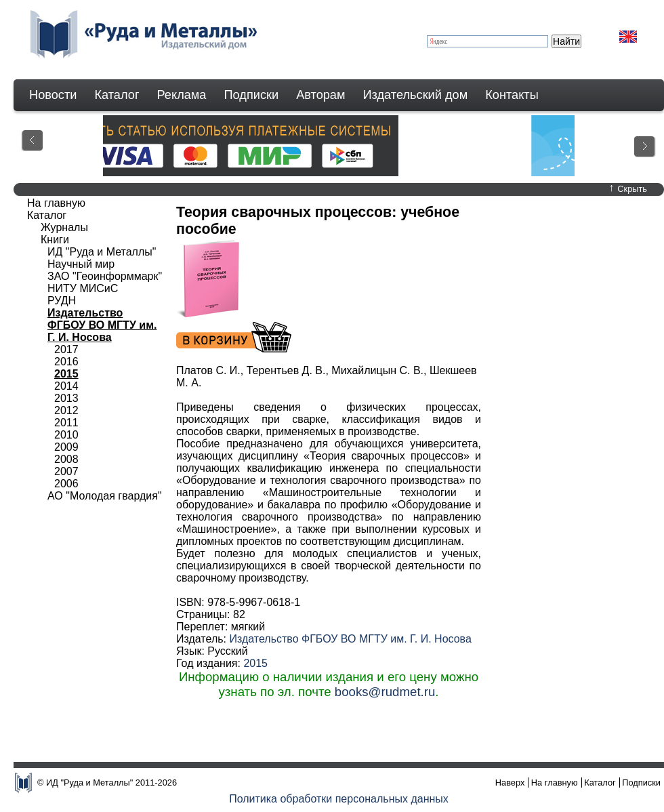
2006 (66, 484)
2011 (66, 423)
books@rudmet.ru (385, 692)
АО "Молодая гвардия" (105, 496)
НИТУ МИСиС (83, 288)
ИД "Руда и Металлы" (102, 252)
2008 (66, 459)
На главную (56, 203)
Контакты (512, 95)
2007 (66, 471)
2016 (66, 362)
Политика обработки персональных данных (339, 799)
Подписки (252, 95)
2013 (66, 398)
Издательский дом (416, 95)
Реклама (182, 95)
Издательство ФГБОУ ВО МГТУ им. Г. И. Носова (350, 639)
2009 (66, 447)
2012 (66, 410)
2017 (66, 349)
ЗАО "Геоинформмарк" (105, 276)
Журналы (64, 227)
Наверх (510, 783)
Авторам (320, 95)
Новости (53, 95)
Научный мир (81, 264)
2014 (66, 386)
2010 (66, 435)
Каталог (117, 95)
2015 (255, 663)
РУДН (62, 301)
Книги (55, 240)
